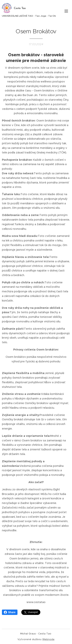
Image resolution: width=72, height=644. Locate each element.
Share (10, 612)
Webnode (48, 639)
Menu (66, 11)
